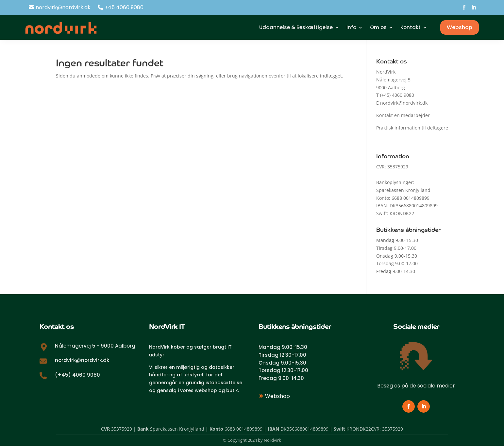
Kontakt (411, 27)
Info (351, 27)
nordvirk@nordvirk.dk (63, 7)
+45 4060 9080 (124, 7)
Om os (378, 27)
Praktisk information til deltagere (412, 128)
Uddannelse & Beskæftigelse (296, 27)
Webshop (460, 27)
